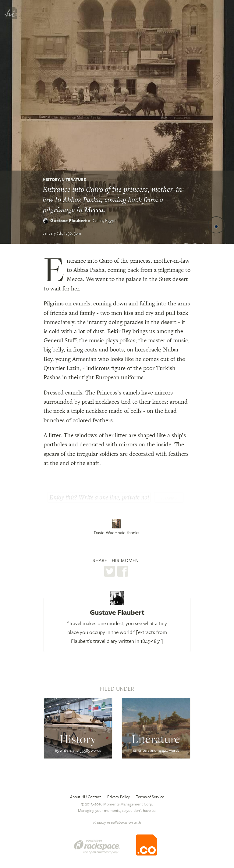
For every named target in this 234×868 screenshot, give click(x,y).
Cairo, (104, 220)
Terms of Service (150, 797)
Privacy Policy (119, 797)
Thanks (169, 498)
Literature (74, 179)
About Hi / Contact (86, 797)
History (51, 179)
